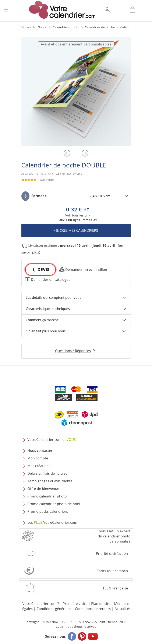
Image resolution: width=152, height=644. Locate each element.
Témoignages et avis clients (50, 481)
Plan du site (101, 604)
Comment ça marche (42, 320)
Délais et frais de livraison (48, 473)
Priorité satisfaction (112, 554)
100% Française (115, 588)
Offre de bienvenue (43, 489)
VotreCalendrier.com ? (41, 604)
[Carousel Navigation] (76, 153)
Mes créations (39, 466)
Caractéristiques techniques (48, 309)
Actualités (123, 609)
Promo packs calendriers (48, 511)
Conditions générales (54, 609)
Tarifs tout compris (112, 571)
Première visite (75, 604)
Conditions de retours (93, 609)
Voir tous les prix (78, 215)
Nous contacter (40, 451)
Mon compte (38, 458)
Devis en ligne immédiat (78, 220)
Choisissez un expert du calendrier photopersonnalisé (114, 536)
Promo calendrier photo (47, 496)
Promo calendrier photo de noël (54, 504)
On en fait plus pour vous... (47, 331)
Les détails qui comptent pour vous (54, 297)
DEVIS (40, 269)
